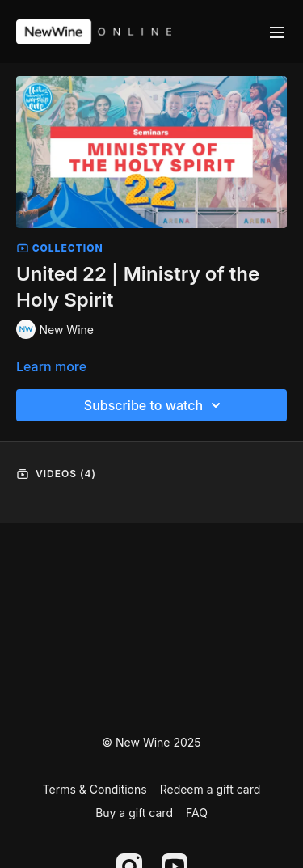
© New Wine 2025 (151, 743)
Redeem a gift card (210, 789)
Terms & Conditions (95, 789)
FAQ (197, 813)
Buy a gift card (134, 813)
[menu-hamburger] (277, 32)
